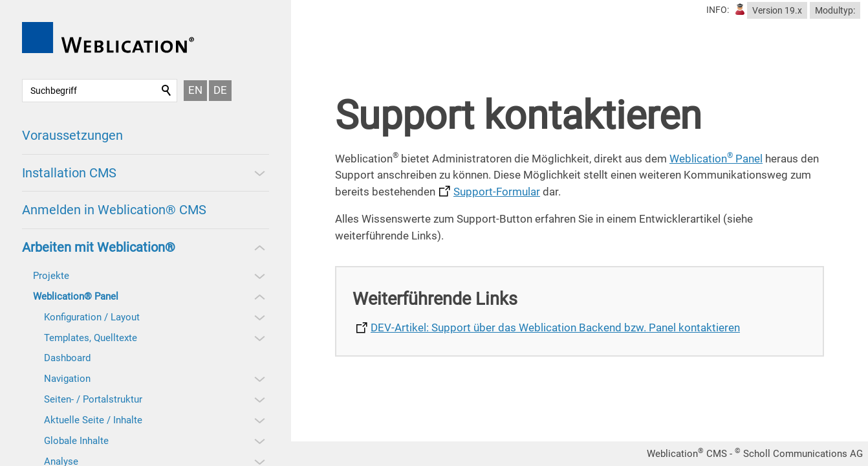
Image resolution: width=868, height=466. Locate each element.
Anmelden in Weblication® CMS (114, 210)
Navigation (67, 379)
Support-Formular (497, 192)
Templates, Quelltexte (91, 338)
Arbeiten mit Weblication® (99, 247)
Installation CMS (69, 173)
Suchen (167, 91)
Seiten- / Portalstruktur (93, 399)
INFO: (718, 10)
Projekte (51, 276)
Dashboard (67, 358)
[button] (259, 173)
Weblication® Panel (76, 296)
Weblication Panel (716, 159)
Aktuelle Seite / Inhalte (93, 420)
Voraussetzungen (72, 135)
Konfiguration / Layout (92, 317)
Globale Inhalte (76, 441)
